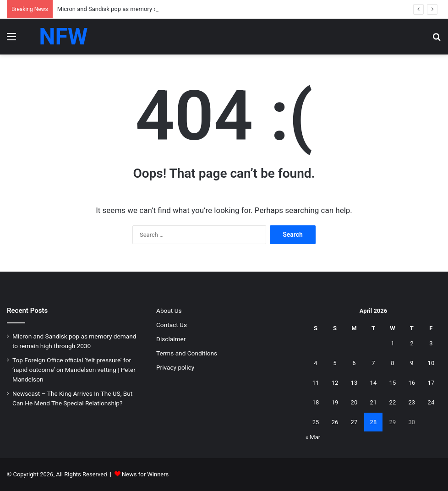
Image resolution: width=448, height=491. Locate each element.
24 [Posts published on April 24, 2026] (431, 402)
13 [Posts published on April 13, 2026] (354, 383)
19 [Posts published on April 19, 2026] (335, 402)
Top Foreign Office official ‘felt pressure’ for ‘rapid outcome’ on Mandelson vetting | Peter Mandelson (74, 370)
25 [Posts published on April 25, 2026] (316, 422)
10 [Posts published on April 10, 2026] (431, 363)
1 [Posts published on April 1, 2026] (392, 343)
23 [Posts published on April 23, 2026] (412, 402)
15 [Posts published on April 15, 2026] (393, 383)
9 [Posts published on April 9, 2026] (412, 363)
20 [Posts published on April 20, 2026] (354, 402)
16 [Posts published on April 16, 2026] (412, 383)
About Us (169, 311)
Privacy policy (175, 367)
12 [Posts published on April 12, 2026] (335, 383)
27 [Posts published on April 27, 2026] (354, 422)
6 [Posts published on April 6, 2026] (354, 363)
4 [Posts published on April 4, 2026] (315, 363)
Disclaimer (171, 339)
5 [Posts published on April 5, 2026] (335, 363)
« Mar (313, 437)
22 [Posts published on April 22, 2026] (393, 402)
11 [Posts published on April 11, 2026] (316, 383)
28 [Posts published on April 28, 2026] (374, 422)
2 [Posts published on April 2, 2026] (412, 343)
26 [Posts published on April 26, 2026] (335, 422)
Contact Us (172, 325)
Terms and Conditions (187, 353)
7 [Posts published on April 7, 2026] (373, 363)
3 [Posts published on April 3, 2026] (431, 343)
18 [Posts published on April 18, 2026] (316, 402)
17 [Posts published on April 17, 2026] (431, 383)
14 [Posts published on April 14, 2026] (374, 383)
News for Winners (145, 474)
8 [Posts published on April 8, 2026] (392, 363)
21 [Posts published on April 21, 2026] (374, 402)
